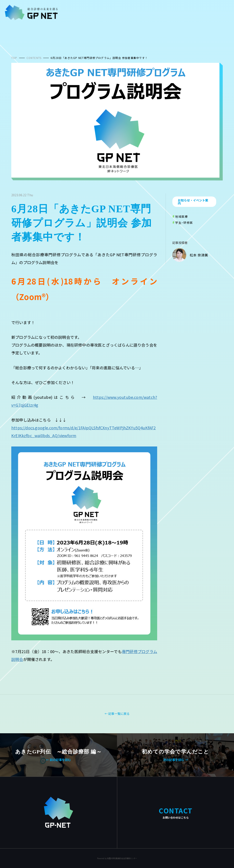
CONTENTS (34, 58)
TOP (14, 58)
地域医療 (181, 217)
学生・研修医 (184, 223)
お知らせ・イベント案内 (193, 202)
